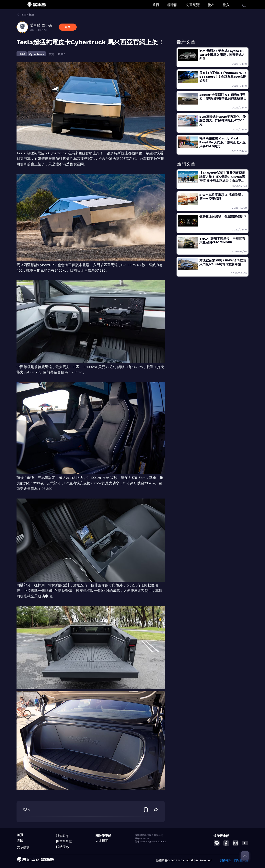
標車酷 (172, 5)
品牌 (20, 841)
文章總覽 (193, 5)
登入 (226, 5)
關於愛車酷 (103, 836)
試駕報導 (63, 836)
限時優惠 (63, 847)
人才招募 (102, 841)
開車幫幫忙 (64, 841)
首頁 (156, 5)
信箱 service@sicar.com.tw (150, 842)
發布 (211, 5)
